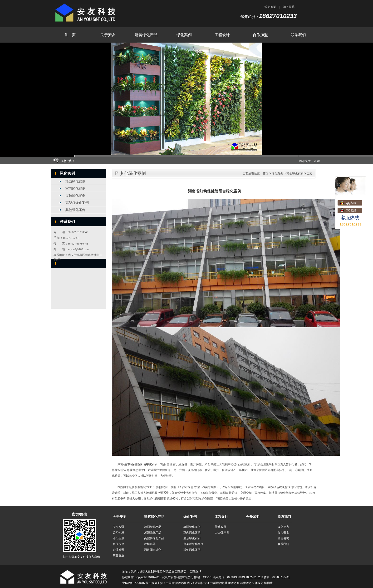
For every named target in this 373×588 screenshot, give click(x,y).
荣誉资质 (118, 555)
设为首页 (270, 7)
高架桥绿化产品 (154, 538)
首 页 (70, 35)
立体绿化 (258, 583)
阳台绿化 (146, 464)
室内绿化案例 (75, 189)
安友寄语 (118, 527)
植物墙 (268, 583)
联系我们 (298, 35)
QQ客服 (351, 203)
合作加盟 (260, 35)
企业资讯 (118, 550)
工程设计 (222, 35)
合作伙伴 (118, 544)
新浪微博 (196, 572)
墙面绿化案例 (75, 181)
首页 (265, 173)
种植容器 (150, 544)
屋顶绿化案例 (75, 196)
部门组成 (118, 538)
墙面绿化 (218, 583)
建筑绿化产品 (146, 35)
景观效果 (221, 527)
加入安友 (283, 533)
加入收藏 (289, 7)
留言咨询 (283, 538)
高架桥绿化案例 (77, 203)
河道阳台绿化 (153, 550)
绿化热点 (283, 527)
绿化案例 (184, 35)
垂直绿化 (230, 583)
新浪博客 (181, 572)
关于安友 (108, 35)
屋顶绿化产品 (153, 533)
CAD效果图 (222, 533)
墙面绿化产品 (153, 527)
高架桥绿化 (244, 583)
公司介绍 (118, 533)
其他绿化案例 (75, 210)
